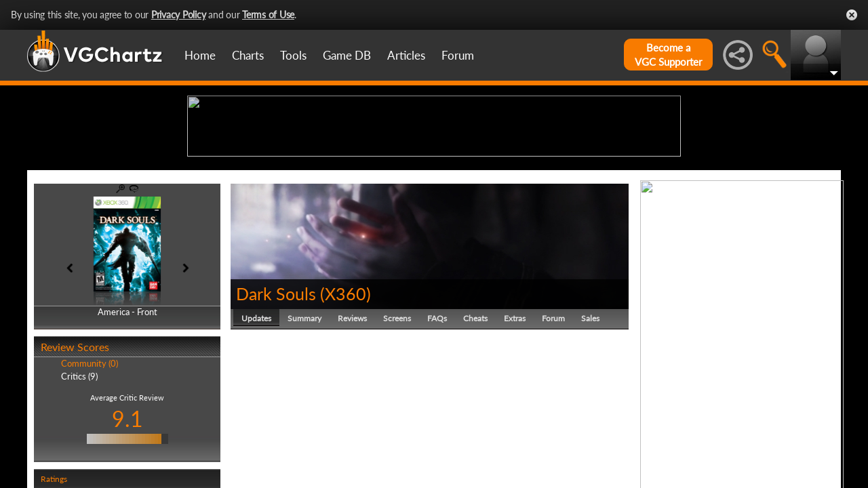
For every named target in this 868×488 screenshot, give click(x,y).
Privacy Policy (179, 15)
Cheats (475, 423)
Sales (590, 423)
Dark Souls (276, 399)
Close (852, 15)
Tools (293, 55)
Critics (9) (79, 481)
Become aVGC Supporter (668, 55)
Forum (458, 55)
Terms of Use (268, 15)
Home (200, 55)
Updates (256, 423)
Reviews (352, 423)
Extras (515, 423)
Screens (397, 423)
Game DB (347, 55)
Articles (406, 55)
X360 (346, 399)
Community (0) (90, 469)
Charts (248, 55)
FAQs (437, 423)
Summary (304, 423)
